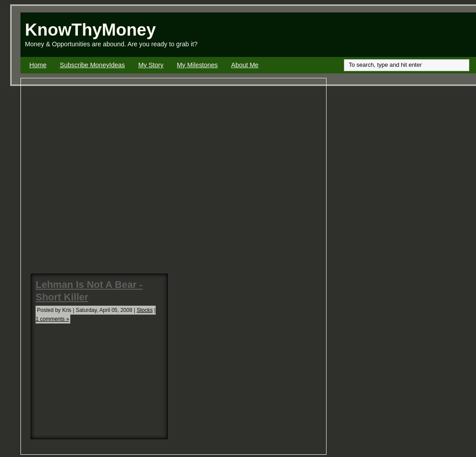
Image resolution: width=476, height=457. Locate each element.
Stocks (145, 310)
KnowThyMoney (90, 30)
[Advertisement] (372, 35)
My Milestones (198, 65)
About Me (245, 65)
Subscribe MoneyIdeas (92, 65)
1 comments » (52, 319)
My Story (151, 65)
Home (38, 65)
